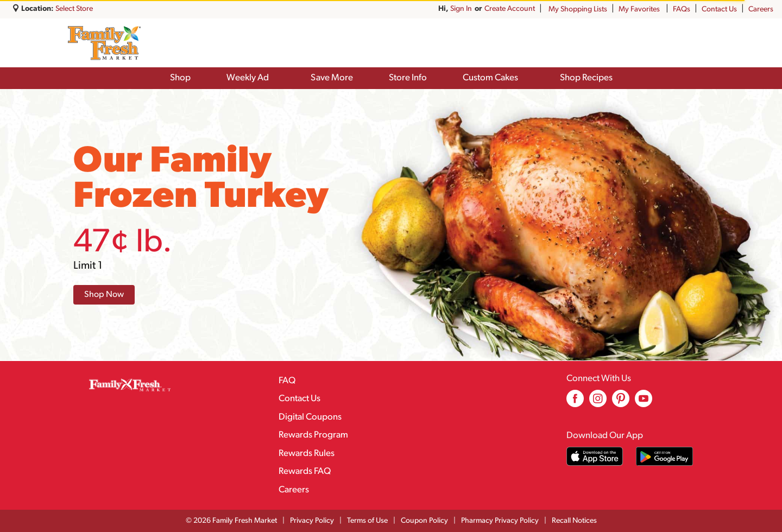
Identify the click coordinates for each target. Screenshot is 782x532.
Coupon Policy (424, 521)
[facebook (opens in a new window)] (575, 403)
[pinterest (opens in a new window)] (621, 403)
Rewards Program (313, 435)
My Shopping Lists (578, 9)
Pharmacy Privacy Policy (500, 521)
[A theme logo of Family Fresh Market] (104, 43)
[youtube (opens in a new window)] (644, 403)
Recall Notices (574, 521)
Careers (761, 9)
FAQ (287, 381)
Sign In (524, 9)
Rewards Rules (307, 454)
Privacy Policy (312, 521)
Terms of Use (367, 521)
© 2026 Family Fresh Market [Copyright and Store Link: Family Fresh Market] (231, 521)
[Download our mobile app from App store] (595, 456)
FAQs (682, 9)
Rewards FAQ (305, 471)
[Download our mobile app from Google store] (664, 456)
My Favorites (640, 9)
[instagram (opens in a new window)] (598, 403)
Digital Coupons (310, 417)
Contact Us (719, 9)
